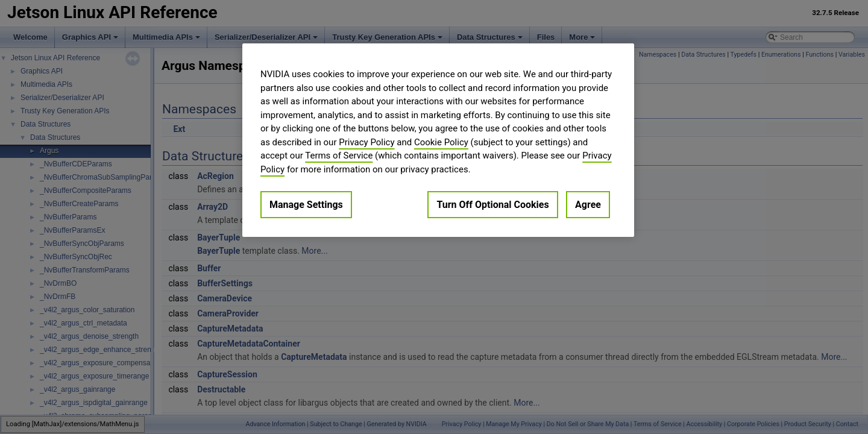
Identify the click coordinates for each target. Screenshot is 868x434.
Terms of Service (339, 156)
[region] (438, 140)
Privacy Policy (366, 142)
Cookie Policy (441, 142)
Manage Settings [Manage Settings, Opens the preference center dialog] (306, 205)
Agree (588, 205)
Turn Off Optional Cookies (492, 205)
